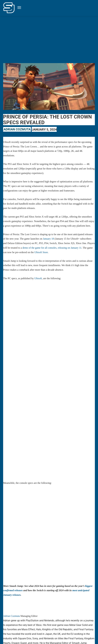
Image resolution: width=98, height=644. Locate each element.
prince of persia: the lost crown (48, 617)
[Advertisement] (49, 39)
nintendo (62, 613)
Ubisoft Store (41, 252)
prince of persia (24, 617)
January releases (37, 613)
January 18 (48, 239)
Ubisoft (38, 278)
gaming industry (19, 613)
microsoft (51, 613)
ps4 (66, 617)
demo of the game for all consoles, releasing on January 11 (52, 248)
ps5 (72, 617)
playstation (9, 617)
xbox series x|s (21, 622)
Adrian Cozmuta (17, 129)
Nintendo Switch (77, 613)
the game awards (84, 617)
